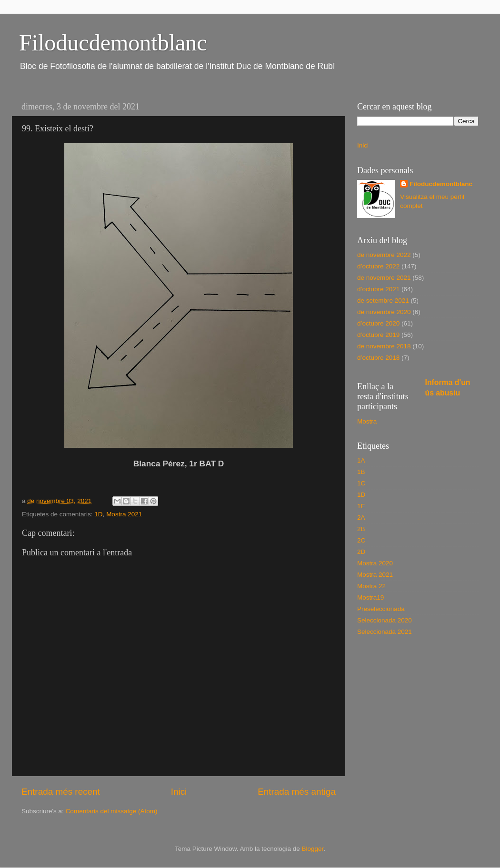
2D (361, 552)
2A (361, 518)
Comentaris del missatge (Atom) (112, 811)
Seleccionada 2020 (385, 620)
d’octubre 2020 (378, 323)
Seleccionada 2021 (385, 632)
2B (361, 529)
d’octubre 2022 (378, 266)
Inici (179, 792)
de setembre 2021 (383, 301)
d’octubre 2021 (378, 289)
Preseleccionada (381, 609)
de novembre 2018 (384, 346)
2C (361, 540)
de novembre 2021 (384, 278)
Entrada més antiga (297, 792)
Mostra (367, 421)
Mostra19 (370, 597)
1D (98, 514)
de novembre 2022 (384, 255)
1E (361, 506)
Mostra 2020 (375, 563)
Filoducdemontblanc (113, 43)
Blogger (312, 849)
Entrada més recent (61, 792)
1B (361, 472)
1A (361, 460)
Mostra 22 (371, 586)
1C (361, 483)
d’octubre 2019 (378, 335)
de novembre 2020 (384, 312)
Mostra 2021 (124, 514)
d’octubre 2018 (378, 358)
